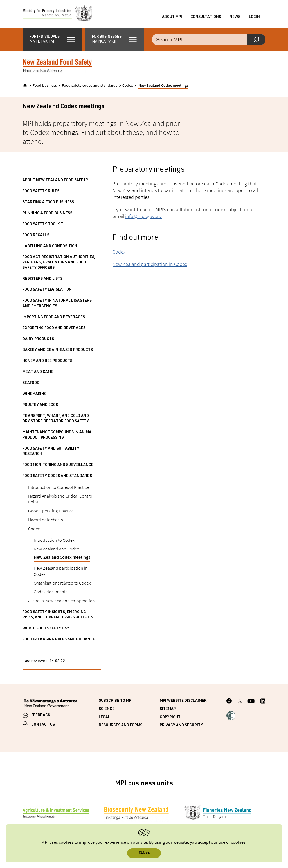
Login (254, 17)
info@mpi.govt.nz (144, 216)
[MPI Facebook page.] (229, 702)
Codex (128, 86)
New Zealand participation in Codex (150, 264)
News (235, 17)
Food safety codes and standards (90, 86)
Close (144, 853)
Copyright (170, 717)
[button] (52, 39)
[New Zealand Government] (51, 704)
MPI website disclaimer (183, 701)
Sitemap (168, 709)
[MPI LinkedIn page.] (263, 702)
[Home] (25, 85)
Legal (104, 717)
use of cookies (232, 843)
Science (107, 709)
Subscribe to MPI (116, 701)
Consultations (206, 17)
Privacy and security (181, 725)
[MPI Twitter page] (240, 702)
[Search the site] (209, 39)
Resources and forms (121, 725)
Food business (45, 86)
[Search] (256, 39)
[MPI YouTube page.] (251, 702)
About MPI (172, 17)
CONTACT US (43, 725)
